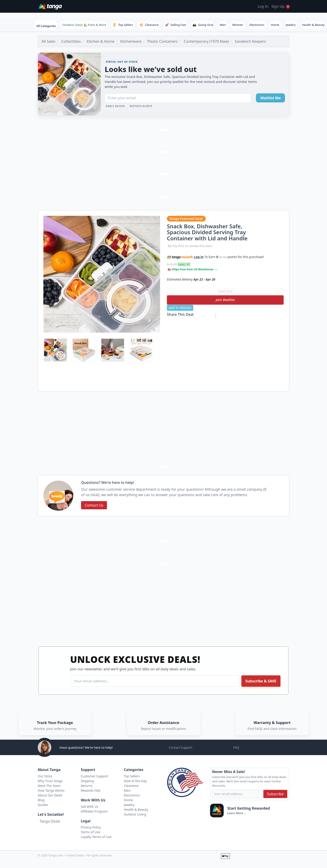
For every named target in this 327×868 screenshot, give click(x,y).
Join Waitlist (225, 300)
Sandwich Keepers (250, 41)
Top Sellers (123, 25)
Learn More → (237, 813)
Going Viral (203, 25)
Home (275, 25)
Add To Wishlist (180, 308)
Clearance (149, 25)
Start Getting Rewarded (249, 808)
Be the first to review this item (190, 246)
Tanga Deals (50, 821)
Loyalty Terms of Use (96, 837)
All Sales (48, 41)
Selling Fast (176, 25)
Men (223, 25)
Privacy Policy (91, 827)
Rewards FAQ (91, 790)
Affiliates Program (94, 811)
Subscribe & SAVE (261, 681)
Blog (41, 800)
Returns (87, 786)
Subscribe (275, 794)
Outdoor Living (135, 814)
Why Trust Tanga (50, 781)
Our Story (45, 776)
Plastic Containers (163, 41)
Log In (263, 6)
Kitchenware (131, 41)
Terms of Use (91, 832)
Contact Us (94, 505)
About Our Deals (50, 795)
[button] (266, 256)
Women (238, 25)
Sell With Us (90, 807)
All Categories (46, 26)
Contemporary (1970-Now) (206, 41)
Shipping (87, 781)
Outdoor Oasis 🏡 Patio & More (84, 25)
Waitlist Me (270, 98)
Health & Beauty (313, 25)
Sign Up (278, 6)
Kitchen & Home (101, 41)
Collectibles (71, 41)
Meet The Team (49, 786)
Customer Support (95, 776)
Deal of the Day (135, 781)
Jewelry (291, 25)
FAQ (236, 747)
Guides (43, 805)
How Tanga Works (51, 790)
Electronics (257, 25)
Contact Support (181, 747)
